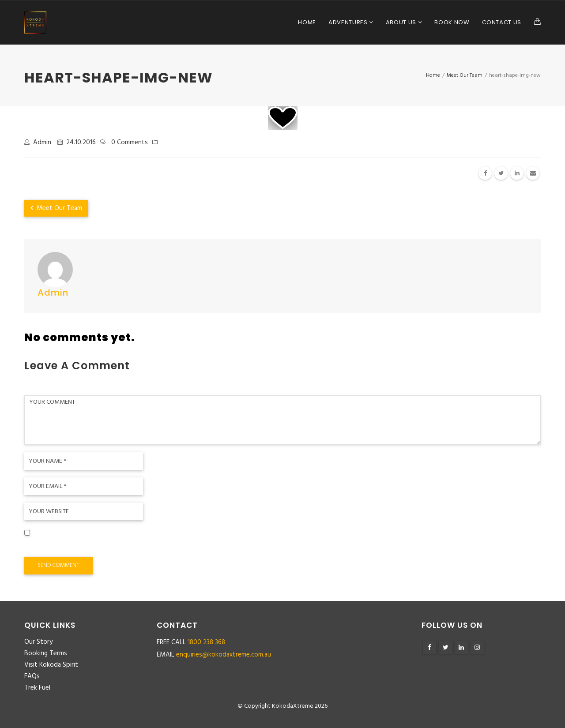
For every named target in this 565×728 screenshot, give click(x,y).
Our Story (38, 642)
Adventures (349, 22)
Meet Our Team (56, 208)
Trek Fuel (37, 688)
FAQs (32, 676)
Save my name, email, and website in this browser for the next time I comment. (151, 546)
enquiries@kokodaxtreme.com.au (224, 655)
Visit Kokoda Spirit (51, 665)
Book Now (452, 22)
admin (42, 143)
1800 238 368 (206, 642)
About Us (402, 22)
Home (307, 22)
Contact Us (502, 22)
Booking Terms (46, 653)
